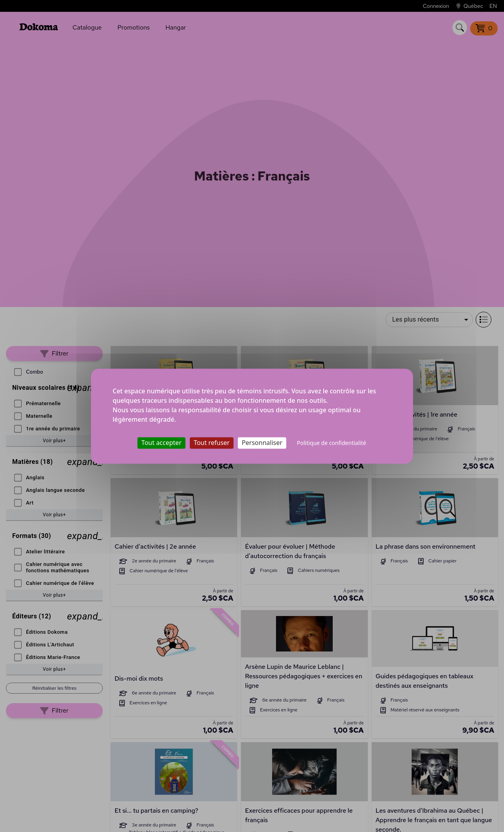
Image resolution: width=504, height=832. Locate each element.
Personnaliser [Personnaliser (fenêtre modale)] (262, 443)
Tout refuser (212, 443)
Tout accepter (161, 443)
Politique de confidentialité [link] (332, 443)
